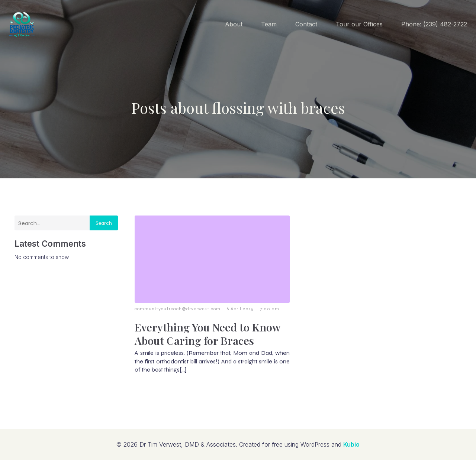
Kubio (351, 444)
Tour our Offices (359, 24)
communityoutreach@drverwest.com (178, 309)
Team (269, 24)
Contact (306, 24)
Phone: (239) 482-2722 (434, 24)
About (234, 24)
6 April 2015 (240, 309)
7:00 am (270, 309)
